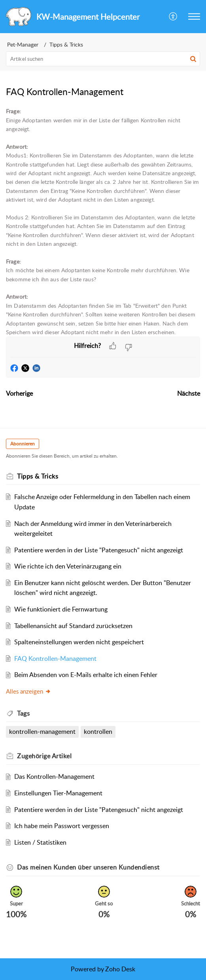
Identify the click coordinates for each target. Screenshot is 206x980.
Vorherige (19, 393)
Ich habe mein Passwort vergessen (62, 826)
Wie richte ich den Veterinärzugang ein (68, 566)
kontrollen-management (42, 731)
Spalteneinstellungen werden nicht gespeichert (79, 642)
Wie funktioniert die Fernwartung (61, 609)
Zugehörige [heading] (44, 756)
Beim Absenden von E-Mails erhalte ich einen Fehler (86, 675)
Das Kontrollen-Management (54, 776)
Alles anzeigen (28, 691)
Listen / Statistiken (40, 842)
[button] (173, 17)
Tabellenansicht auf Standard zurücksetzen (73, 626)
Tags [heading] (23, 713)
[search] (103, 59)
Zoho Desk (120, 969)
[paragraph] (103, 222)
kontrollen (98, 731)
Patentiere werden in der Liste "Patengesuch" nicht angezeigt (99, 550)
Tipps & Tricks (66, 44)
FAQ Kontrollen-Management (55, 658)
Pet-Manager (23, 44)
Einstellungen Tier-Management (58, 793)
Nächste (189, 393)
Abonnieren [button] (23, 444)
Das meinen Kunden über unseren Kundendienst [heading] (88, 867)
